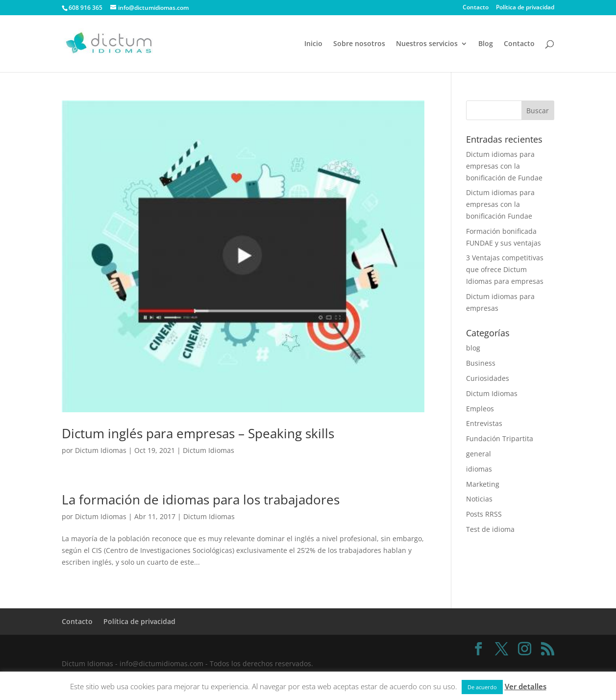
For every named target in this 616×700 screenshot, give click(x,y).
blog (473, 348)
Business (481, 363)
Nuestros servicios (427, 44)
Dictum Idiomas (101, 450)
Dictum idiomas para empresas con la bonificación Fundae (500, 204)
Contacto (476, 8)
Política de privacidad (525, 8)
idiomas (479, 469)
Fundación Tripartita (500, 438)
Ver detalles (526, 686)
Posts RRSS (484, 514)
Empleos (480, 409)
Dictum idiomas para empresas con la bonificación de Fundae (504, 166)
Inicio (313, 44)
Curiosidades (488, 378)
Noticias (479, 499)
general (479, 454)
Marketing (483, 484)
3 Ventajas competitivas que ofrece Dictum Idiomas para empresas (505, 269)
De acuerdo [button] (482, 687)
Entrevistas (484, 423)
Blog (486, 44)
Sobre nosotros (359, 44)
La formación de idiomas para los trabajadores (201, 500)
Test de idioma (490, 529)
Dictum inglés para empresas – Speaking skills (198, 433)
